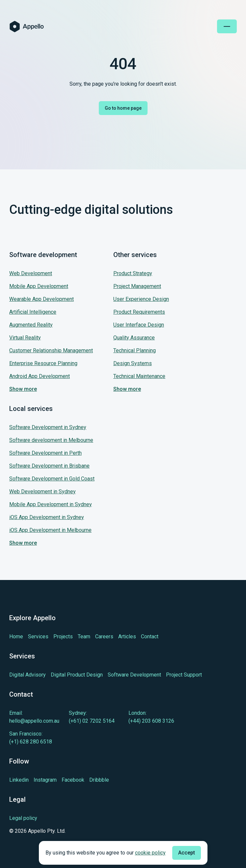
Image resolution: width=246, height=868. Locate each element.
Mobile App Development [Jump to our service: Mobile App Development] (39, 286)
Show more (23, 389)
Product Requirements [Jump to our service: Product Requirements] (139, 312)
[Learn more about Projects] (63, 637)
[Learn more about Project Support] (184, 675)
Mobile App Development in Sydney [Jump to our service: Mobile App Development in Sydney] (51, 504)
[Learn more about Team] (84, 637)
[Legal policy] (37, 818)
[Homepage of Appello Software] (27, 27)
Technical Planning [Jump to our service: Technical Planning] (135, 350)
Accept (187, 853)
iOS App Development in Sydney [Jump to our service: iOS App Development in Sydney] (47, 517)
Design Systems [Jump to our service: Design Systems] (133, 363)
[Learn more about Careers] (104, 637)
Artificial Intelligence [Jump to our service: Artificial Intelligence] (33, 312)
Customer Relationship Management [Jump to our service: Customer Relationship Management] (51, 350)
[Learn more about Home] (16, 637)
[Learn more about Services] (38, 637)
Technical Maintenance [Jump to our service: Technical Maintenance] (139, 376)
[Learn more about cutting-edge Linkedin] (19, 780)
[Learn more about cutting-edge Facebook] (73, 780)
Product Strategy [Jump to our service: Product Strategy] (133, 273)
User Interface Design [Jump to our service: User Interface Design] (139, 325)
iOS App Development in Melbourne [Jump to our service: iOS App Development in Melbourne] (50, 530)
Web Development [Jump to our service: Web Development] (31, 273)
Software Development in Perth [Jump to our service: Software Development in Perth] (45, 453)
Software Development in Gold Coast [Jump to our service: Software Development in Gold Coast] (52, 479)
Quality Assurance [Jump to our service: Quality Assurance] (134, 338)
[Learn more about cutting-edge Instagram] (45, 780)
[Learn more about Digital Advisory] (27, 675)
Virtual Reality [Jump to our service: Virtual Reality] (25, 338)
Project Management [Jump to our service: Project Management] (137, 286)
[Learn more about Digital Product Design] (77, 675)
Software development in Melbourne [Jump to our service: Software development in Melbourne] (51, 440)
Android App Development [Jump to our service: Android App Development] (40, 376)
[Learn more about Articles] (127, 637)
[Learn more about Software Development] (134, 675)
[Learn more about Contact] (150, 637)
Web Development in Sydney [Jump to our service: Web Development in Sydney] (42, 492)
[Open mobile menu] (227, 26)
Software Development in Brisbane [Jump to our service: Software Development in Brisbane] (49, 466)
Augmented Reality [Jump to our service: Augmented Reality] (31, 325)
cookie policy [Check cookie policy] (150, 853)
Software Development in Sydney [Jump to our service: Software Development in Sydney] (48, 427)
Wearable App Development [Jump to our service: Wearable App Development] (41, 299)
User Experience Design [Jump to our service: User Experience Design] (141, 299)
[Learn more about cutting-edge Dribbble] (99, 780)
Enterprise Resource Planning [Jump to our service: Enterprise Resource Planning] (43, 363)
